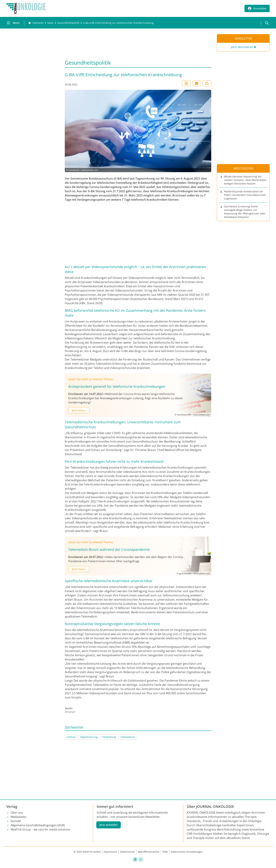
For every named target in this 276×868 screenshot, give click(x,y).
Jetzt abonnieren (242, 47)
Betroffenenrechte (149, 852)
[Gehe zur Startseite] (36, 23)
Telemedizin (128, 737)
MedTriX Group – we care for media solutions (40, 829)
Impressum (110, 852)
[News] (50, 23)
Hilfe (165, 852)
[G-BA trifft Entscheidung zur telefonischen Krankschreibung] (118, 23)
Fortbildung (109, 737)
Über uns (17, 813)
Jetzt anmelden (109, 825)
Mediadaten (18, 817)
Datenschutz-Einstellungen (187, 852)
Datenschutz (127, 852)
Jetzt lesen (79, 410)
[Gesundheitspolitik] (68, 23)
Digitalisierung (89, 737)
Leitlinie (71, 737)
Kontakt (16, 821)
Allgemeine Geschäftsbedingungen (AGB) (38, 825)
